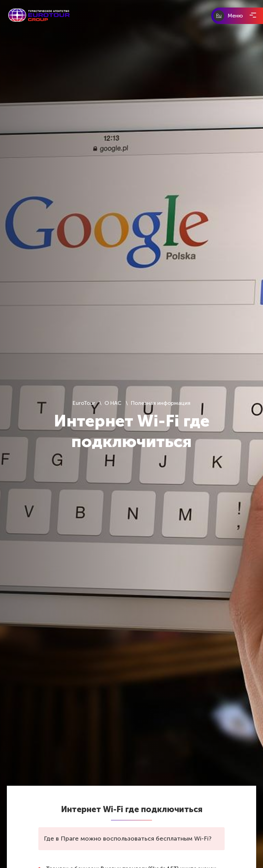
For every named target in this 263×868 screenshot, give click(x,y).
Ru (219, 16)
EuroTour (85, 403)
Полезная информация (161, 403)
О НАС (113, 403)
